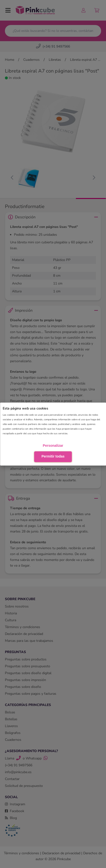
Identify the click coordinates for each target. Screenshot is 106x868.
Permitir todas (53, 456)
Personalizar (53, 446)
